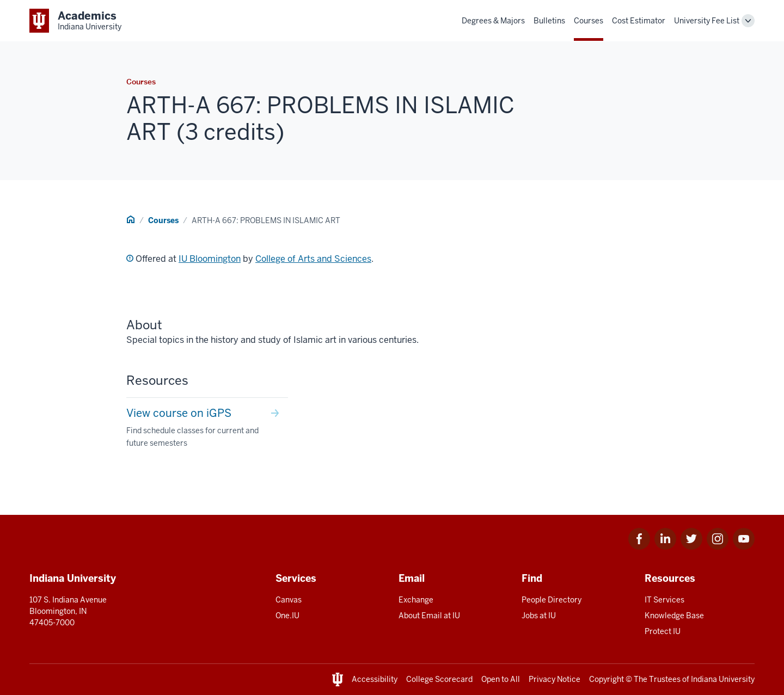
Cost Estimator (639, 21)
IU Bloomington (210, 259)
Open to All (501, 679)
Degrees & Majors (493, 21)
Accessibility (375, 679)
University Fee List (707, 21)
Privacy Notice (555, 679)
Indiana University (723, 679)
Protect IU (663, 631)
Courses (589, 21)
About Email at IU (429, 616)
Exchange (416, 600)
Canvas (289, 600)
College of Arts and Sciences (313, 259)
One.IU (287, 616)
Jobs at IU (539, 616)
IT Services (664, 600)
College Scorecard (439, 679)
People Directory (552, 600)
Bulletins (549, 21)
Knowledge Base (674, 616)
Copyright (607, 679)
